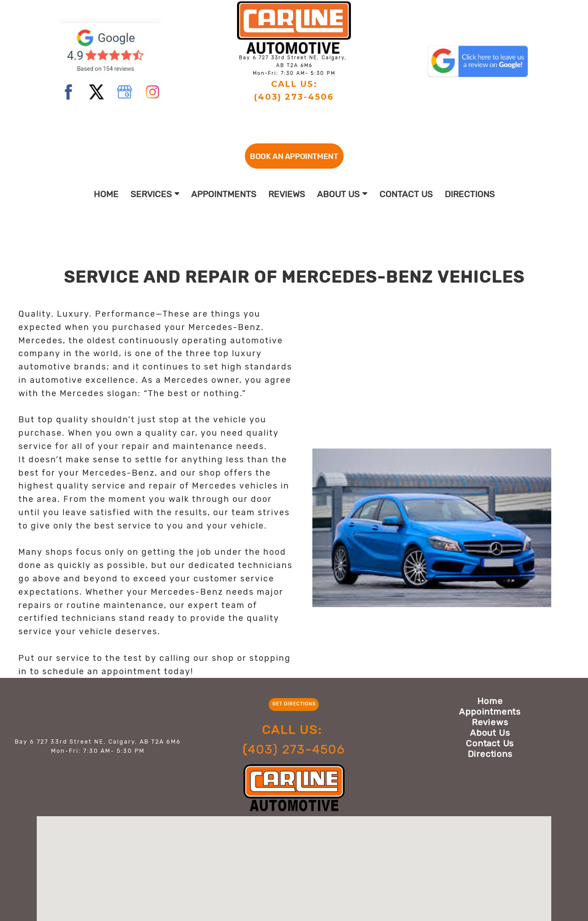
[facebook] (68, 92)
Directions (470, 194)
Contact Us (406, 194)
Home (106, 194)
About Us (342, 194)
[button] (294, 156)
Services (155, 194)
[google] (124, 92)
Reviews (287, 194)
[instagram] (153, 92)
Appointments (224, 194)
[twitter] (96, 92)
